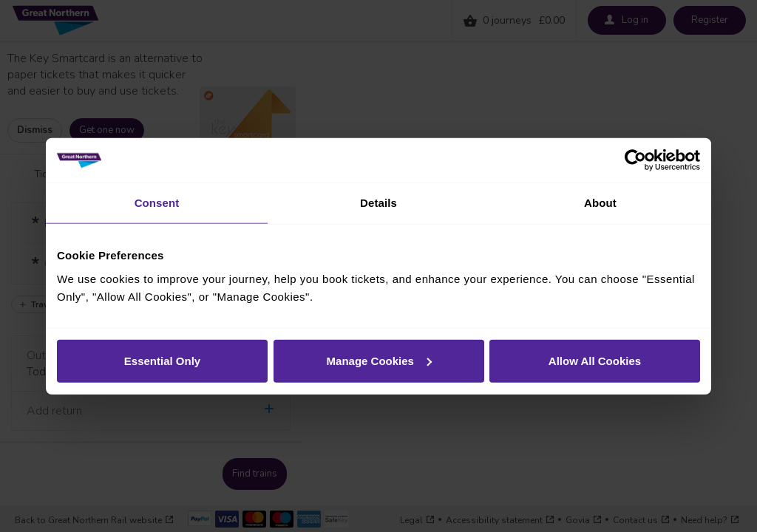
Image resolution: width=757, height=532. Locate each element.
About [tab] (600, 203)
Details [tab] (378, 203)
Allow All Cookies (595, 360)
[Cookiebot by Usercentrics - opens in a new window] (635, 160)
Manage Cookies (379, 360)
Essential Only (162, 360)
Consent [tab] (157, 203)
